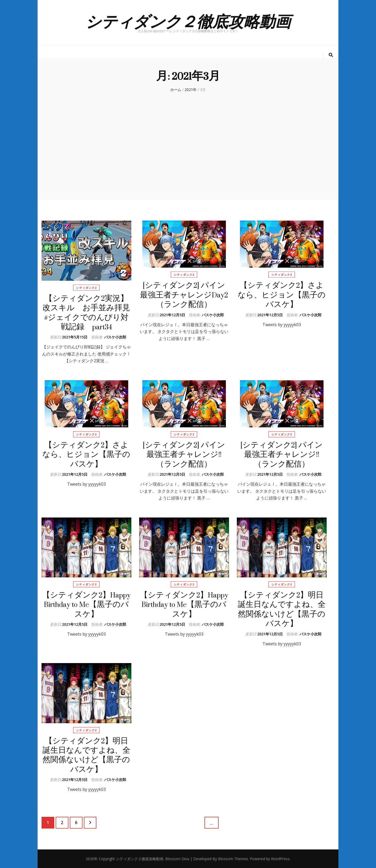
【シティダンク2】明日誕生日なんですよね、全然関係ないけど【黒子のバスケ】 (282, 609)
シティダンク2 (86, 288)
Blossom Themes (233, 859)
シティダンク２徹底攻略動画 (188, 21)
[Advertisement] (188, 150)
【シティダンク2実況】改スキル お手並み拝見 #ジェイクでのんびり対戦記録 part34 (90, 313)
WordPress (280, 859)
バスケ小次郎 (115, 337)
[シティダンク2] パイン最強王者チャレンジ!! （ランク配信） (184, 455)
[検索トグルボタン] (331, 55)
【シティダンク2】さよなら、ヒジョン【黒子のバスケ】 (282, 295)
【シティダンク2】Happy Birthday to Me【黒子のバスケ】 (86, 605)
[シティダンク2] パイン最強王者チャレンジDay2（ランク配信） (184, 295)
